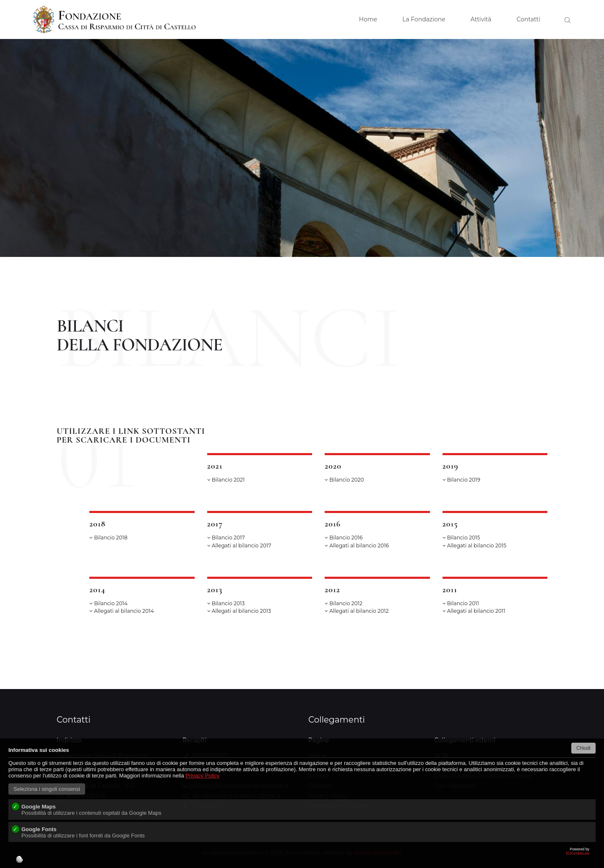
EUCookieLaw (302, 858)
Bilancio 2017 (226, 538)
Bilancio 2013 (226, 603)
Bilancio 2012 (344, 603)
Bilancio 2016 (344, 538)
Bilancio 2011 (461, 603)
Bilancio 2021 (226, 480)
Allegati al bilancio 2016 (357, 545)
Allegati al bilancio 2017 (239, 545)
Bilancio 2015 (461, 538)
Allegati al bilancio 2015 (475, 545)
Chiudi (583, 748)
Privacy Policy (202, 776)
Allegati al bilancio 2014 (122, 611)
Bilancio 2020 (344, 480)
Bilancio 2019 (461, 480)
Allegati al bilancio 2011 (474, 611)
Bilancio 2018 (108, 538)
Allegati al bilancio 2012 (357, 611)
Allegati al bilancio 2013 (239, 611)
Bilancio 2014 (108, 603)
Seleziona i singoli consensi (47, 789)
